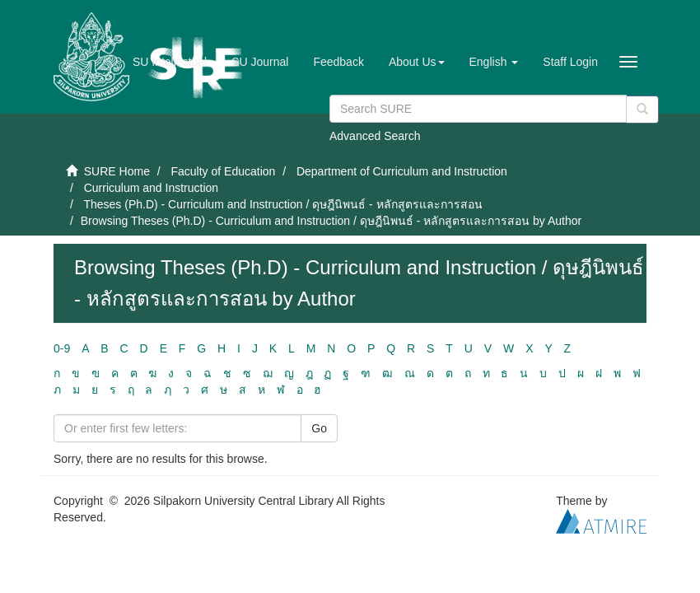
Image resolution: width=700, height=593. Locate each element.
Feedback (338, 62)
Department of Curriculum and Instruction (402, 171)
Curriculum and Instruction (151, 188)
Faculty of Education (223, 171)
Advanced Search (375, 136)
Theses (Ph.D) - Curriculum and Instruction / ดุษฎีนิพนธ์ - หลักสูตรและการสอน (282, 204)
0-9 (62, 348)
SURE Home (117, 171)
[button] (417, 62)
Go (319, 428)
